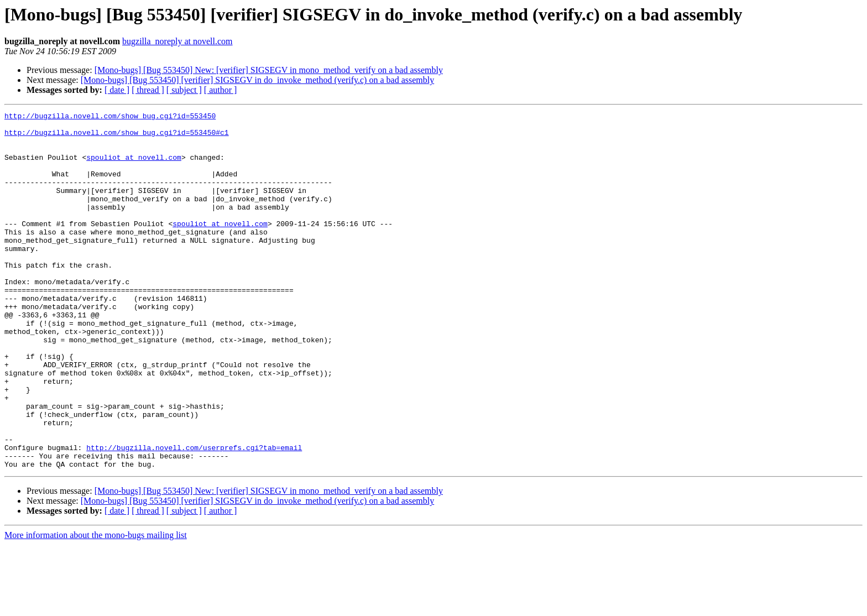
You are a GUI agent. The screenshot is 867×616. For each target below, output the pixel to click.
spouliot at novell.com (134, 167)
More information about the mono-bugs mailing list (96, 606)
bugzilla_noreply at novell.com (177, 41)
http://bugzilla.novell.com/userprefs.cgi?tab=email (194, 515)
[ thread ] (148, 90)
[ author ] (221, 90)
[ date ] (117, 90)
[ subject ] (184, 90)
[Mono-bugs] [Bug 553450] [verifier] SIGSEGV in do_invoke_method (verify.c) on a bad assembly (257, 80)
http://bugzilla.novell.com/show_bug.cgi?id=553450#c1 (117, 137)
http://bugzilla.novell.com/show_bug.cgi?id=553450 (110, 117)
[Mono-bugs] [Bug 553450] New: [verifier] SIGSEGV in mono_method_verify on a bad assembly (269, 70)
